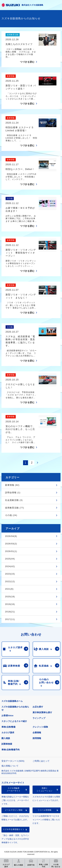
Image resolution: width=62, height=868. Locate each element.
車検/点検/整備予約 (11, 750)
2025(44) (10, 559)
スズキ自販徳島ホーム (12, 701)
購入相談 (6, 738)
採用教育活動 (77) (15, 508)
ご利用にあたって (41, 761)
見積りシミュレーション (44, 789)
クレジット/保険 (40, 727)
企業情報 (37, 733)
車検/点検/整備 (8, 727)
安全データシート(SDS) (13, 761)
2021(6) (9, 589)
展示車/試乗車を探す (42, 712)
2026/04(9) (11, 536)
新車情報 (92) (12, 485)
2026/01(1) (11, 551)
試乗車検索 (7, 744)
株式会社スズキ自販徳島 (32, 5)
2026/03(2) (11, 544)
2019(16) (10, 604)
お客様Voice (7, 716)
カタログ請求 (8, 733)
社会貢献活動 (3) (14, 500)
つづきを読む (27, 62)
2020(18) (10, 597)
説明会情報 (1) (13, 493)
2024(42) (10, 566)
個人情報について (10, 766)
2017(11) (10, 619)
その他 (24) (11, 515)
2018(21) (10, 612)
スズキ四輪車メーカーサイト (14, 789)
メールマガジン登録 (14, 810)
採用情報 (37, 738)
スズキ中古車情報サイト (14, 829)
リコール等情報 (44, 810)
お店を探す (38, 707)
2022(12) (10, 581)
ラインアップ (39, 718)
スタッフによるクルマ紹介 (14, 721)
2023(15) (10, 574)
